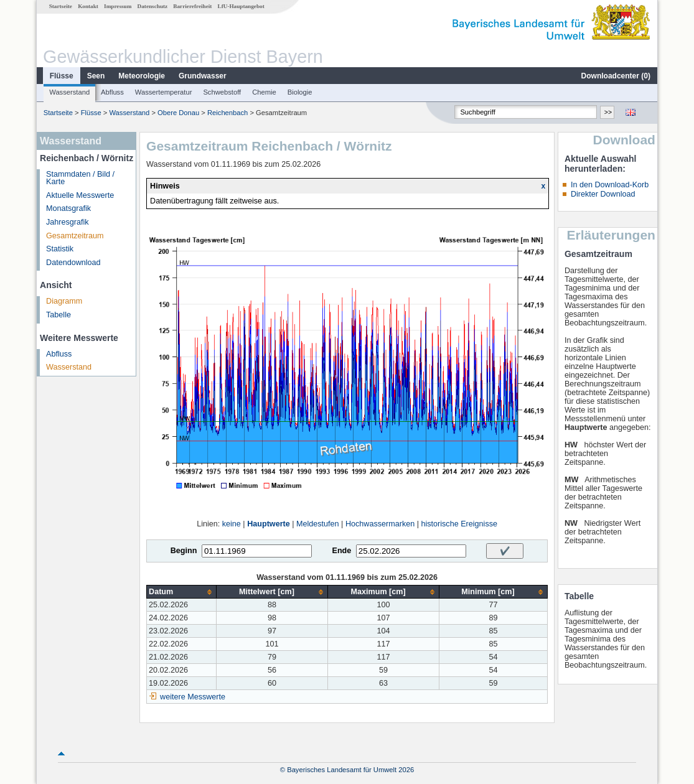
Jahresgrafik (68, 222)
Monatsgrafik (68, 208)
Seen (96, 76)
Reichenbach (227, 113)
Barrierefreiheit (192, 6)
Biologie (300, 92)
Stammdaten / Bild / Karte (80, 178)
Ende (341, 551)
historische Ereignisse (459, 524)
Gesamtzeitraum (75, 236)
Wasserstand (69, 92)
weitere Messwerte (193, 697)
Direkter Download (603, 194)
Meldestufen (318, 524)
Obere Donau (178, 113)
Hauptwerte (269, 524)
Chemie (264, 92)
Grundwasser (203, 76)
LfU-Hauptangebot (241, 6)
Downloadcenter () (616, 76)
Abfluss (112, 92)
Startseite (61, 6)
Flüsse (62, 76)
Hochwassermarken (380, 524)
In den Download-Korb (610, 185)
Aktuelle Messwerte (80, 195)
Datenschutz (153, 6)
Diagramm (64, 301)
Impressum (118, 6)
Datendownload (73, 263)
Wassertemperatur (164, 92)
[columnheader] (182, 592)
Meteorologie (142, 76)
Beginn (184, 551)
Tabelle (59, 315)
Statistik (60, 249)
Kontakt (88, 6)
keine (232, 524)
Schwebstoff (222, 92)
